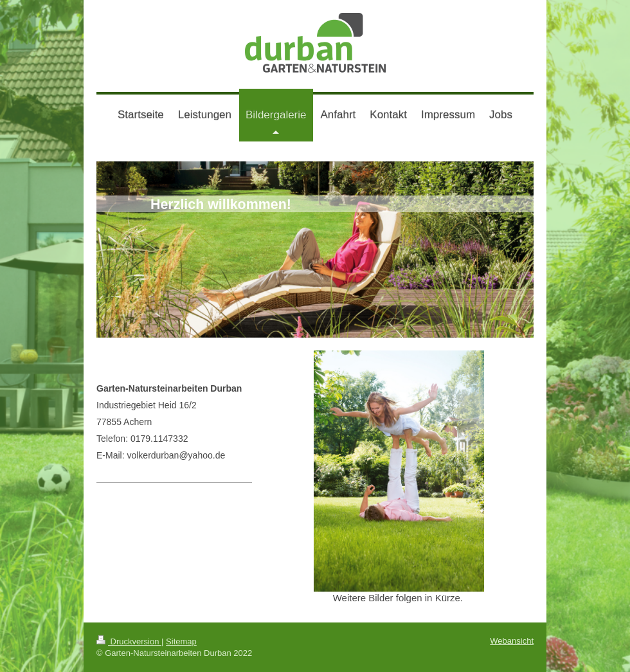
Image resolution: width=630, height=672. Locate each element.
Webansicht (512, 641)
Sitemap (181, 641)
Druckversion (129, 641)
